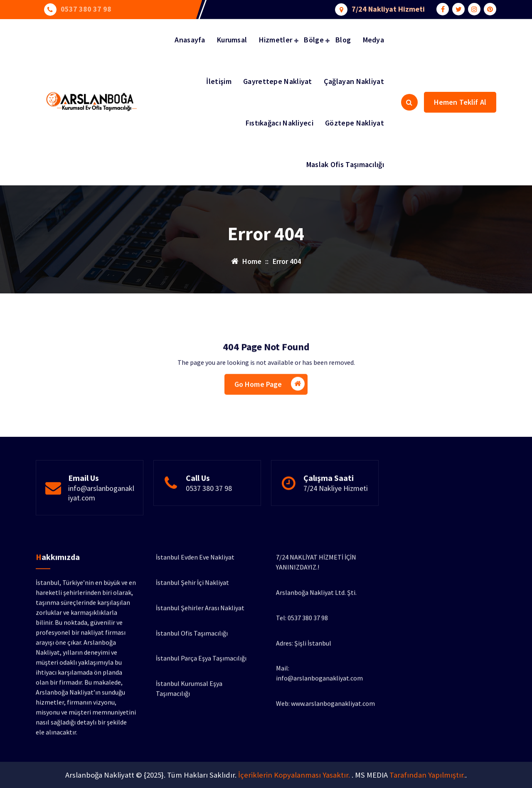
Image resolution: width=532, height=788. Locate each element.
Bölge (314, 40)
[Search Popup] (409, 102)
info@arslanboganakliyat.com (101, 512)
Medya (374, 40)
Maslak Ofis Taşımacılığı (345, 164)
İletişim (219, 81)
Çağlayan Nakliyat (354, 81)
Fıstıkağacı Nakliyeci (280, 123)
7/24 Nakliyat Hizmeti (388, 9)
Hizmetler (276, 40)
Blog (343, 40)
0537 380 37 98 (86, 9)
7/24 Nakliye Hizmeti (336, 508)
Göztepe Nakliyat (355, 123)
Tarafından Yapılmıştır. (427, 775)
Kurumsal (232, 40)
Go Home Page (270, 403)
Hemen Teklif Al (460, 102)
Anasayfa (190, 40)
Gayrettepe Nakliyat (278, 81)
